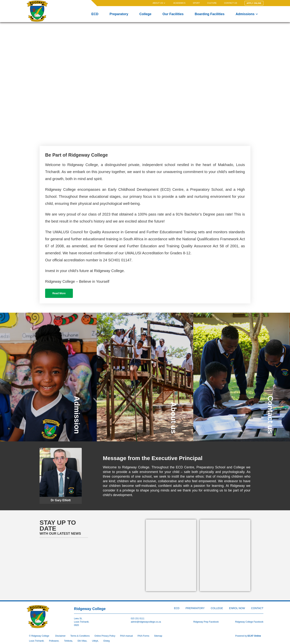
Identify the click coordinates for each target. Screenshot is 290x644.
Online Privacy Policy (105, 636)
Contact (257, 608)
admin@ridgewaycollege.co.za (146, 622)
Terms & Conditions (80, 636)
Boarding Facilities (210, 14)
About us (159, 3)
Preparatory (119, 14)
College (145, 14)
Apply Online (254, 3)
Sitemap (158, 636)
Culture (212, 3)
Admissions (247, 14)
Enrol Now (237, 608)
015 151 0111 (138, 619)
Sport (196, 3)
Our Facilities (173, 14)
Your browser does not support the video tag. (145, 82)
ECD (95, 14)
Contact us (231, 3)
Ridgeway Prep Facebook (206, 622)
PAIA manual (126, 636)
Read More (59, 293)
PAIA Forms (143, 636)
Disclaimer (60, 636)
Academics (179, 3)
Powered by (248, 636)
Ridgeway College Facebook (249, 622)
